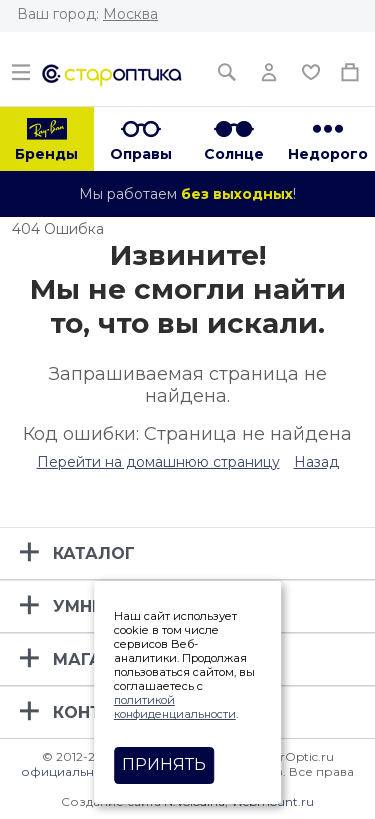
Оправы (141, 154)
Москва (130, 14)
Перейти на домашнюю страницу (158, 462)
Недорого (328, 154)
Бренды (46, 154)
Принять (164, 764)
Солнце (234, 154)
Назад (316, 462)
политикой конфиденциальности (175, 707)
